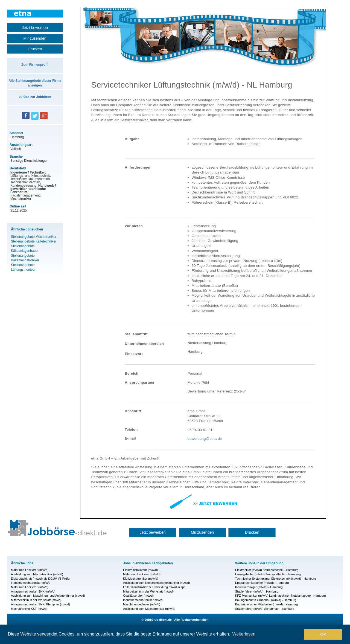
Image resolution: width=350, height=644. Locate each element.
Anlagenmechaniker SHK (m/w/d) (33, 591)
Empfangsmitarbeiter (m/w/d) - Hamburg (262, 583)
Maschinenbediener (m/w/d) (142, 604)
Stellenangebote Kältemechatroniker (25, 258)
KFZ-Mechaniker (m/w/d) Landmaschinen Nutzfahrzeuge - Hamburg (280, 596)
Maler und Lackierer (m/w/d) (30, 570)
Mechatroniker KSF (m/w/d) (29, 609)
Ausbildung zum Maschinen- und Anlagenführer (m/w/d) (48, 596)
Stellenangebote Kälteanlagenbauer (25, 248)
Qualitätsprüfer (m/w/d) (138, 596)
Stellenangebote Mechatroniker (34, 237)
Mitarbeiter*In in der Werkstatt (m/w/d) (36, 600)
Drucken (35, 49)
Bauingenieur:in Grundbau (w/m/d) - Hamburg (266, 600)
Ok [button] (323, 634)
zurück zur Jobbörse (35, 97)
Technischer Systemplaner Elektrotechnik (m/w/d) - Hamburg (276, 579)
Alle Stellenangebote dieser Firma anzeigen (35, 83)
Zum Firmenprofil (35, 65)
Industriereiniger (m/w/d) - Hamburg (259, 587)
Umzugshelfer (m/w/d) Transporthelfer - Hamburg (268, 574)
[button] (298, 634)
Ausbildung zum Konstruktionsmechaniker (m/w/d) (157, 583)
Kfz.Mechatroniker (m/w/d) (141, 579)
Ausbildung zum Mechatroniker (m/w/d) (37, 574)
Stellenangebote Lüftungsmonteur (23, 267)
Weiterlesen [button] (244, 634)
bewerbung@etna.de (205, 439)
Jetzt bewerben (35, 28)
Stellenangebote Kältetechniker (34, 241)
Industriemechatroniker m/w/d (31, 583)
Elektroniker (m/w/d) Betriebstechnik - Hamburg (267, 570)
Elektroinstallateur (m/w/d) (140, 570)
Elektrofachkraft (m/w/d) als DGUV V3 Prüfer (41, 579)
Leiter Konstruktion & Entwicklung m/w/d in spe (154, 587)
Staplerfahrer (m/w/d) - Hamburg (257, 591)
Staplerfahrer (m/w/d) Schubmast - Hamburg (265, 609)
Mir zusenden (35, 38)
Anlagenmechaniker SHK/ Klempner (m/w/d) (40, 604)
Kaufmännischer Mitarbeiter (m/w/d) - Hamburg (266, 604)
